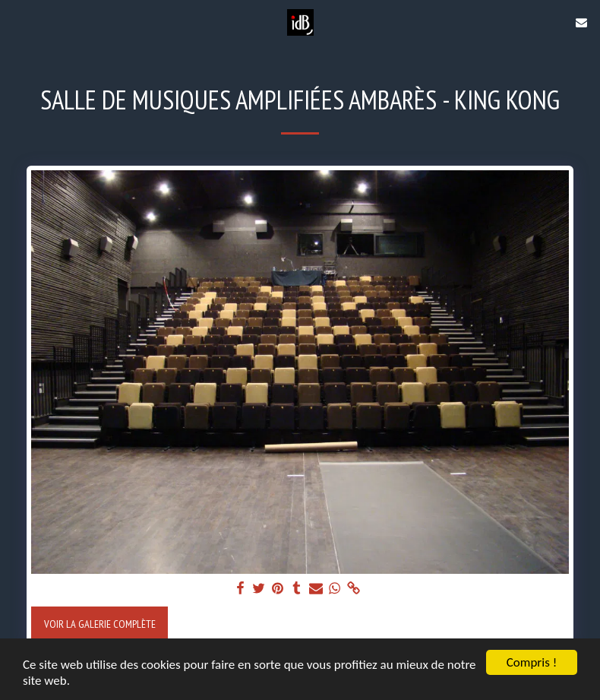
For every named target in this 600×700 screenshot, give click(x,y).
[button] (17, 22)
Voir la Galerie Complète (100, 624)
